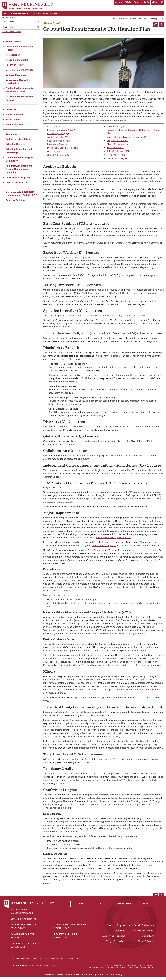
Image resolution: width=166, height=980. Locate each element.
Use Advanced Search (11, 34)
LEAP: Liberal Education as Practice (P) (127, 139)
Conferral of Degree (117, 161)
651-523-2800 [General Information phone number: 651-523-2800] (18, 931)
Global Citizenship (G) (58, 158)
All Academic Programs (18, 180)
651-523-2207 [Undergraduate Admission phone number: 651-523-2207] (61, 931)
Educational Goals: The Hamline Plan (18, 84)
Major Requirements (117, 143)
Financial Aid (13, 122)
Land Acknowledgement (23, 922)
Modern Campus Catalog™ (110, 977)
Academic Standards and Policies (19, 101)
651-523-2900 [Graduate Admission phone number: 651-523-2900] (62, 940)
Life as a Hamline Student (20, 72)
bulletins (49, 977)
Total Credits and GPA (118, 154)
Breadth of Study (115, 150)
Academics (88, 9)
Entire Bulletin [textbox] (8, 24)
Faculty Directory (15, 67)
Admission (11, 112)
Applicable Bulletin (57, 129)
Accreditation (13, 57)
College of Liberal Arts (18, 142)
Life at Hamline (107, 9)
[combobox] (138, 21)
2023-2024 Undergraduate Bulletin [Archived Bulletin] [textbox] (135, 21)
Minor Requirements (117, 147)
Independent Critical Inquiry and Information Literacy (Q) (134, 134)
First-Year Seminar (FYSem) (61, 133)
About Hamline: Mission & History (20, 51)
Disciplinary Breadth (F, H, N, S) (63, 150)
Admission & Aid (70, 9)
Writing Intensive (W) (58, 140)
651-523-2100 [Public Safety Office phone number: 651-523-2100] (18, 940)
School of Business (16, 147)
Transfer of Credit (15, 127)
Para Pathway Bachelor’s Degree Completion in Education (19, 172)
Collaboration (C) (115, 129)
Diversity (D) (53, 154)
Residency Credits (116, 157)
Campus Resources (16, 77)
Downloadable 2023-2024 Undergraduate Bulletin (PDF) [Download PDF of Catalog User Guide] (22, 196)
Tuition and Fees (15, 117)
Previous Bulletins (15, 203)
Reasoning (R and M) (58, 147)
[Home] (28, 6)
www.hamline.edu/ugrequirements (113, 540)
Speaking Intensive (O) (59, 143)
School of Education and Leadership (19, 153)
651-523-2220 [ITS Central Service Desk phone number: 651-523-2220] (18, 949)
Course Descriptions (17, 185)
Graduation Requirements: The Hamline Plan (20, 93)
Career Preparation (131, 9)
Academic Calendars (17, 62)
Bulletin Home (13, 44)
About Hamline (154, 9)
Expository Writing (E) (58, 136)
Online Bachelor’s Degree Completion (19, 162)
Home (8, 13)
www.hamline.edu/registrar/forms (129, 636)
